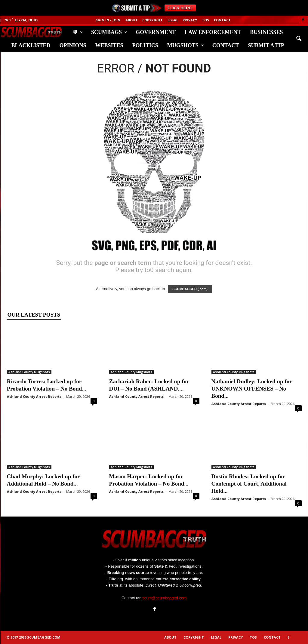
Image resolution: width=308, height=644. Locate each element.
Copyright (152, 20)
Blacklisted (31, 45)
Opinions (73, 45)
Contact (222, 20)
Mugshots (186, 45)
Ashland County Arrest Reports (34, 396)
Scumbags (109, 32)
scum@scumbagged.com (164, 598)
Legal (173, 20)
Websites (109, 45)
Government (156, 32)
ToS (205, 20)
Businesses (266, 32)
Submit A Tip (266, 45)
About (132, 20)
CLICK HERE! (180, 8)
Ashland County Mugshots (29, 372)
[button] (299, 39)
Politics (145, 45)
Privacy (190, 20)
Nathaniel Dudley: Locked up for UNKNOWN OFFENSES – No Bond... (252, 389)
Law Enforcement (213, 32)
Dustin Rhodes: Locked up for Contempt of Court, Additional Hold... (249, 484)
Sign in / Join (108, 20)
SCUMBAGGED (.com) (190, 289)
